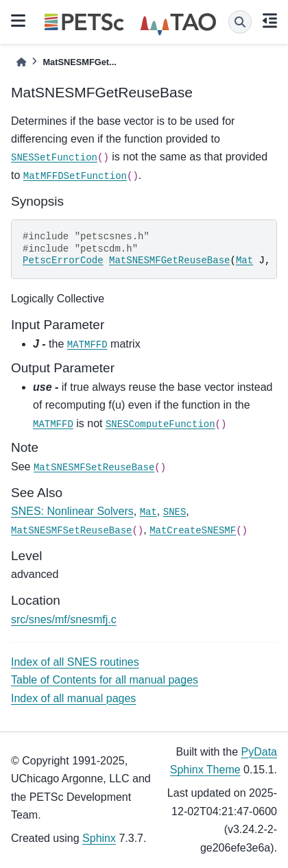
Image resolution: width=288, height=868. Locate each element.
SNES (175, 512)
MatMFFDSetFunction (75, 176)
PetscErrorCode (63, 261)
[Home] (21, 62)
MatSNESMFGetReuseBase (169, 261)
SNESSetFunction (54, 158)
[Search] (240, 22)
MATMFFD (87, 345)
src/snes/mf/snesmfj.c (64, 619)
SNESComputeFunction (160, 424)
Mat (244, 261)
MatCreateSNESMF (193, 531)
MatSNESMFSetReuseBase (94, 468)
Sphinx (99, 838)
